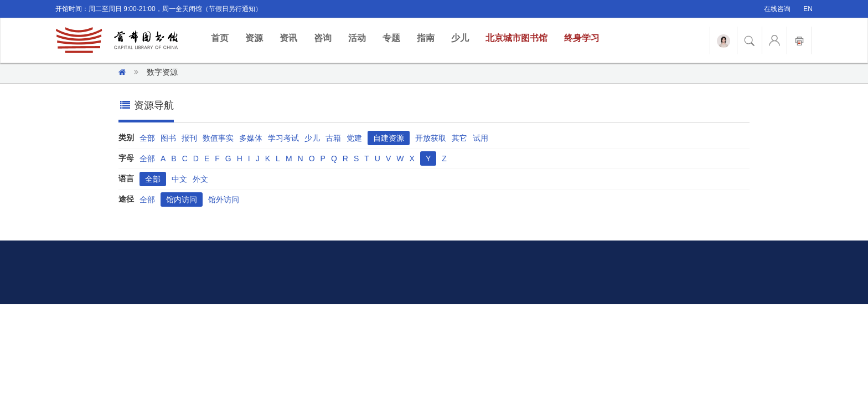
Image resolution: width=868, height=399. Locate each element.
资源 (254, 38)
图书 (168, 138)
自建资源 (389, 138)
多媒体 (251, 138)
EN (808, 9)
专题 (391, 38)
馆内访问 (182, 199)
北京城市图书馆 (516, 38)
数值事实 (218, 138)
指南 (426, 38)
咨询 (323, 38)
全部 (147, 138)
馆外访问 (224, 199)
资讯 (288, 38)
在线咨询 (777, 9)
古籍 (333, 138)
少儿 (460, 38)
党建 (354, 138)
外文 (200, 179)
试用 (480, 138)
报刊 (189, 138)
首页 (224, 37)
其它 (459, 138)
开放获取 (431, 138)
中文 (179, 179)
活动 (357, 38)
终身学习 (582, 38)
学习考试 (283, 138)
